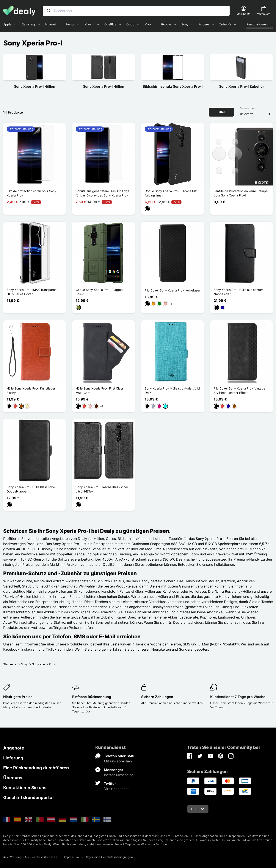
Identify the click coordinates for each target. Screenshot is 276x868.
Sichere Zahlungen (157, 697)
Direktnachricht (116, 789)
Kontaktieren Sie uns (25, 788)
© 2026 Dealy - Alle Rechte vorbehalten (30, 857)
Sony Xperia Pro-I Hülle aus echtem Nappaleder (239, 292)
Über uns (13, 778)
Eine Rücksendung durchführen (36, 768)
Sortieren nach (248, 108)
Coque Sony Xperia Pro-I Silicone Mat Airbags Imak (171, 193)
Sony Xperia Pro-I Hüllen (35, 86)
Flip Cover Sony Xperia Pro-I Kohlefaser (172, 290)
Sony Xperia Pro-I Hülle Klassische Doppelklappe (31, 489)
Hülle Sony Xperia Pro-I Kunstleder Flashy (31, 390)
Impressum (71, 857)
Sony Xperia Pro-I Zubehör (242, 86)
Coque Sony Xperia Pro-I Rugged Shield (99, 292)
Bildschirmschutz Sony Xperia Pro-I (173, 86)
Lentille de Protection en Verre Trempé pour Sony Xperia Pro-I (241, 193)
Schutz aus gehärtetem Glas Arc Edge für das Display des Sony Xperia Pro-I (103, 193)
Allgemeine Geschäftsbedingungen (109, 857)
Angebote (14, 748)
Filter (221, 112)
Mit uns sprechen (118, 761)
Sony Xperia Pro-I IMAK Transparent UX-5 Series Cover (32, 292)
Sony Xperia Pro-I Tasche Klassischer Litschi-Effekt (102, 489)
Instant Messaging (119, 775)
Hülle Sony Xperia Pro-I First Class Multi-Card (100, 390)
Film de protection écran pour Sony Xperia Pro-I (31, 193)
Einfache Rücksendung (92, 697)
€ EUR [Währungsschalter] (197, 809)
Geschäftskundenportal (28, 798)
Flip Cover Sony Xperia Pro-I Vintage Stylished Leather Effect (239, 390)
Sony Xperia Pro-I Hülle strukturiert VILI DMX (172, 390)
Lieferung (13, 758)
